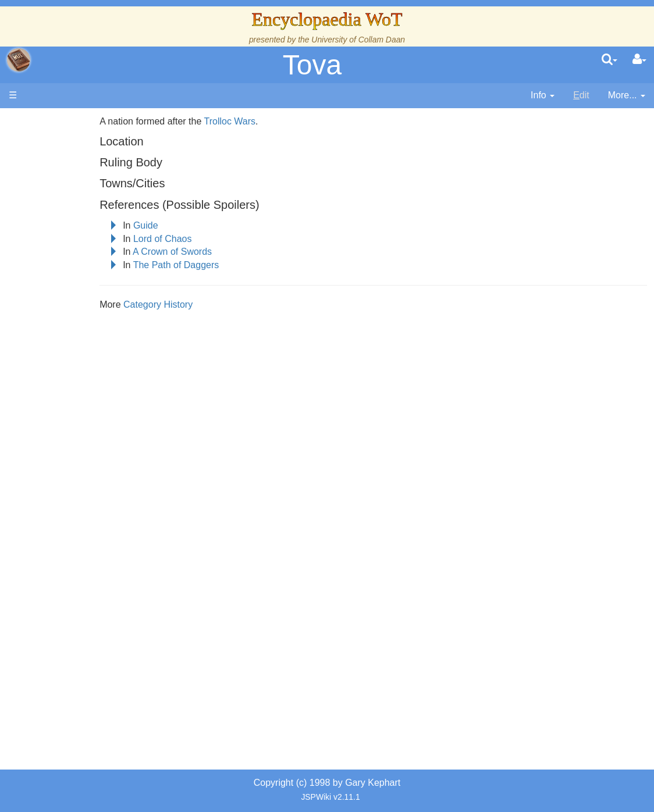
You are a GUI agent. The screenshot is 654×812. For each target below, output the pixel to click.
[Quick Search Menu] (609, 60)
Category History (207, 304)
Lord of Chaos (212, 239)
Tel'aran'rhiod (83, 526)
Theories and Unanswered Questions (82, 553)
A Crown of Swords (221, 252)
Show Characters (91, 380)
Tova (312, 65)
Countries (98, 314)
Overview (98, 300)
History (70, 247)
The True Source (90, 234)
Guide (195, 225)
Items (67, 473)
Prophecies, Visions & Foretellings (80, 500)
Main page (54, 121)
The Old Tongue (88, 327)
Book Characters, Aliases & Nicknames (91, 354)
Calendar (74, 260)
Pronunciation (84, 580)
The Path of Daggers (225, 265)
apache (19, 60)
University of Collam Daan (358, 40)
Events (70, 274)
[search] (609, 60)
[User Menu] (639, 60)
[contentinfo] (543, 96)
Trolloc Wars (279, 121)
